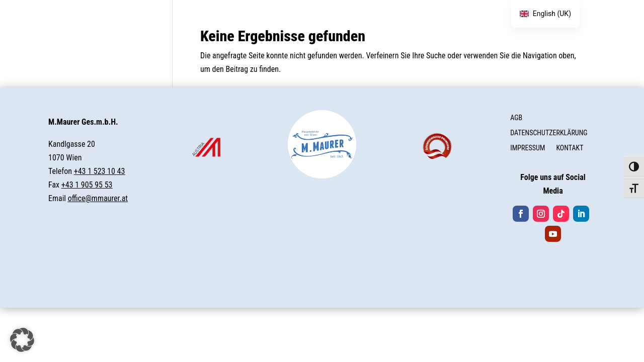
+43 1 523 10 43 (100, 171)
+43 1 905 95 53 (87, 185)
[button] (22, 340)
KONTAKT (570, 148)
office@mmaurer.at (98, 198)
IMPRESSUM (528, 148)
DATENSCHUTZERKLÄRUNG (549, 133)
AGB (516, 118)
